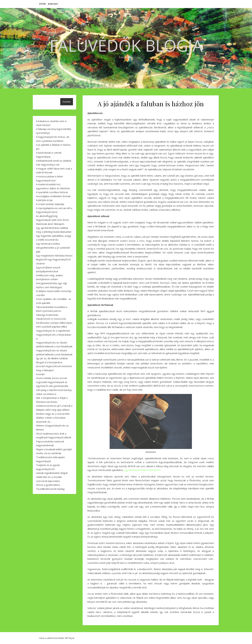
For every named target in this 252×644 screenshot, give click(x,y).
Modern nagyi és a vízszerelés (53, 414)
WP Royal (70, 638)
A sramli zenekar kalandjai (50, 204)
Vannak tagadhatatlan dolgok (52, 473)
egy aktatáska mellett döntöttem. (143, 470)
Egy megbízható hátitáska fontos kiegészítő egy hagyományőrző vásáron (54, 259)
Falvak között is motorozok (51, 319)
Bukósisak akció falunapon (50, 224)
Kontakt (53, 4)
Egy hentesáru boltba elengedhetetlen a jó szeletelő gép (53, 248)
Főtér (43, 4)
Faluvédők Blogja (126, 45)
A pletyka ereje (44, 200)
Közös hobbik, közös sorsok (52, 378)
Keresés (67, 102)
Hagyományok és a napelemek (53, 331)
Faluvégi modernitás (47, 315)
